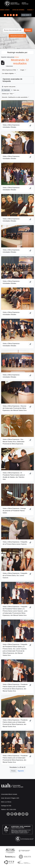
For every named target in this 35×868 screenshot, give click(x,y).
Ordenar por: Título (7, 94)
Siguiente (21, 771)
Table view (15, 90)
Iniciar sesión (26, 15)
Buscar (28, 30)
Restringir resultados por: (17, 52)
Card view (6, 90)
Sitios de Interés (18, 10)
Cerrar (17, 57)
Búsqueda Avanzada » (18, 36)
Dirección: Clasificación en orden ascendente (15, 97)
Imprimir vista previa (9, 87)
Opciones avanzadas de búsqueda (12, 80)
